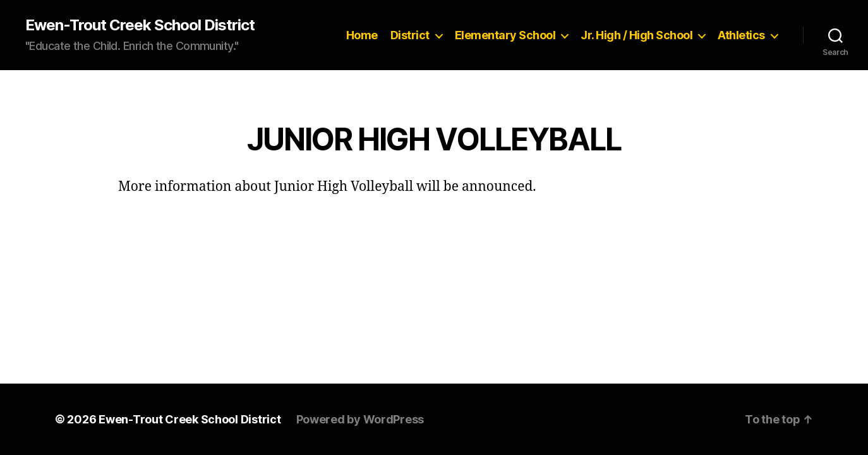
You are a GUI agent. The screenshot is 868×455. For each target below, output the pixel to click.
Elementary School (505, 35)
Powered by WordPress (360, 419)
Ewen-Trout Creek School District (140, 25)
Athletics (741, 35)
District (410, 35)
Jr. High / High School (636, 35)
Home (362, 35)
